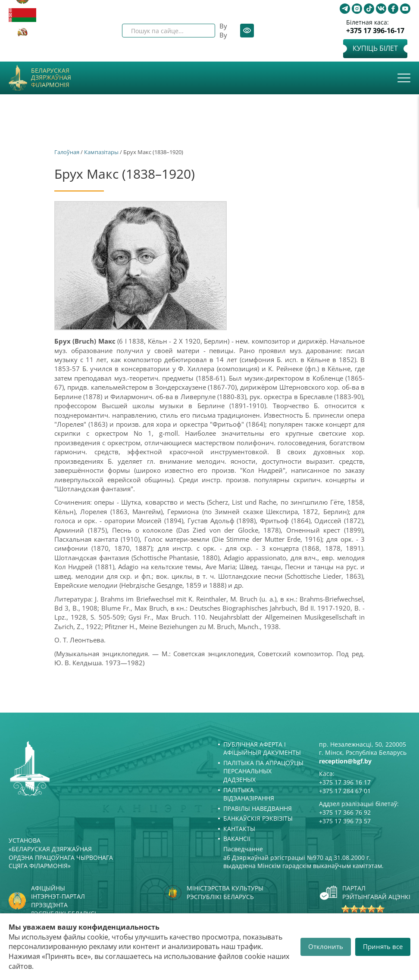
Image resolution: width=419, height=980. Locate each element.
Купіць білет (375, 48)
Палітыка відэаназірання (249, 794)
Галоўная (67, 152)
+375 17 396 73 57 (345, 821)
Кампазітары (101, 152)
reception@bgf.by (345, 761)
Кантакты (239, 829)
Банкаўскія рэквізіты (258, 818)
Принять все (383, 946)
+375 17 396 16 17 (345, 782)
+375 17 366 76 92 (345, 812)
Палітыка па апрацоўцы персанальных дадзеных (263, 771)
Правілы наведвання (258, 808)
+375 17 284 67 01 (345, 791)
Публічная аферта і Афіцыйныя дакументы (262, 749)
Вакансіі (237, 839)
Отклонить (326, 946)
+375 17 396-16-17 (375, 31)
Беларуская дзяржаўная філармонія (51, 78)
